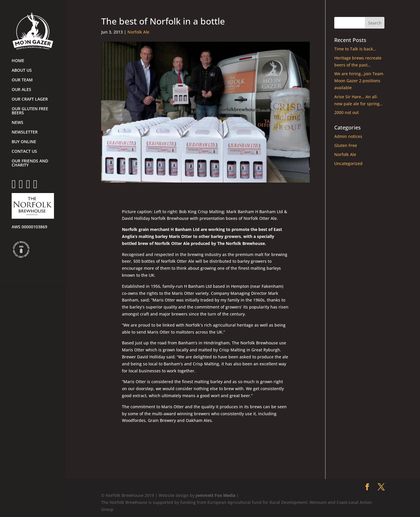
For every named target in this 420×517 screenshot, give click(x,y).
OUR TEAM (22, 80)
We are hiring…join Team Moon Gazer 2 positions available (359, 81)
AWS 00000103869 (29, 227)
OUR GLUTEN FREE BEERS (30, 111)
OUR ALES (21, 90)
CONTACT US (24, 152)
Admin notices (348, 136)
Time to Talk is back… (355, 49)
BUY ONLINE (24, 142)
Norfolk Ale (138, 32)
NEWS (17, 123)
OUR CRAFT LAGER (30, 99)
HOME (18, 61)
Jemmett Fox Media (216, 495)
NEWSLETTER (25, 132)
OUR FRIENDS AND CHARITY (30, 163)
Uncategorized (348, 163)
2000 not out (346, 112)
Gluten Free (346, 145)
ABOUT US (22, 71)
